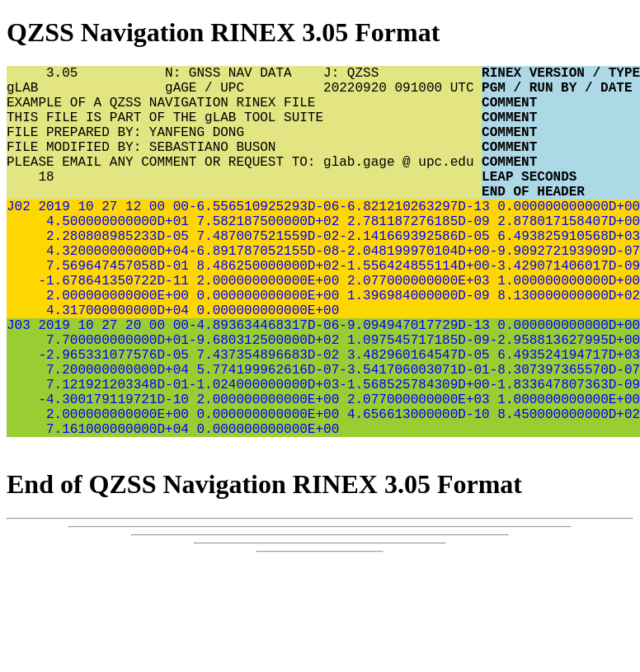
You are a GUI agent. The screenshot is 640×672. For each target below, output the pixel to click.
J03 (19, 383)
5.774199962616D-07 (264, 438)
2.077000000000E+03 (414, 329)
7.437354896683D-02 (264, 420)
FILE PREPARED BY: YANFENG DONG (244, 148)
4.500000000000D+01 (113, 256)
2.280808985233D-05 (113, 275)
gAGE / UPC (244, 93)
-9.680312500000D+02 (264, 402)
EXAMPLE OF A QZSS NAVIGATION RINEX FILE (244, 111)
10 (82, 238)
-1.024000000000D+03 (264, 456)
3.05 (86, 75)
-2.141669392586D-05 (414, 275)
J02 (19, 238)
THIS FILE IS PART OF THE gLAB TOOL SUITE (244, 129)
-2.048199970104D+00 (414, 293)
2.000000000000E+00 (264, 329)
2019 (50, 238)
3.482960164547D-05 (414, 420)
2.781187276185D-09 (414, 256)
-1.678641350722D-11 (113, 329)
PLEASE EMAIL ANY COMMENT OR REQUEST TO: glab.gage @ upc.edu (244, 184)
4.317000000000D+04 (113, 365)
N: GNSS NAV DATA (244, 75)
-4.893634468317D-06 (264, 383)
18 (31, 202)
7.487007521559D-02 (264, 275)
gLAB (86, 93)
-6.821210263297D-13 (414, 238)
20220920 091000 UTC (402, 93)
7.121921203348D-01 (113, 456)
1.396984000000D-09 (414, 347)
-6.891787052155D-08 (264, 293)
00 (153, 238)
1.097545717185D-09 (414, 402)
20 (129, 383)
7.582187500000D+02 (264, 256)
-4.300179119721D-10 (113, 474)
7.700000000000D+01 (113, 402)
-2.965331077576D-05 (113, 420)
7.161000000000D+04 (113, 510)
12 (129, 238)
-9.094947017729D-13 (414, 383)
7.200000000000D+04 (113, 438)
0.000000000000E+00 (264, 347)
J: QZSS (402, 75)
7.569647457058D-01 (113, 311)
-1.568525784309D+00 (414, 456)
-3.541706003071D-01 (414, 438)
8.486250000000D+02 (264, 311)
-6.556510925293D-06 (264, 238)
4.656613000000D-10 (414, 492)
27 (106, 238)
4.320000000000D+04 (113, 293)
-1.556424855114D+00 (414, 311)
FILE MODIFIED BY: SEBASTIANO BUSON (244, 166)
